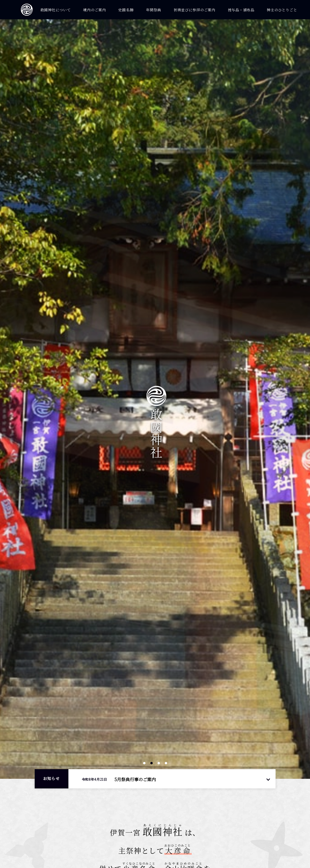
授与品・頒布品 (241, 10)
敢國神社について (56, 10)
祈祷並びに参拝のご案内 (195, 10)
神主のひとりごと (282, 10)
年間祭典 (154, 10)
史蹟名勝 (126, 10)
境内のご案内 (95, 10)
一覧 (268, 779)
